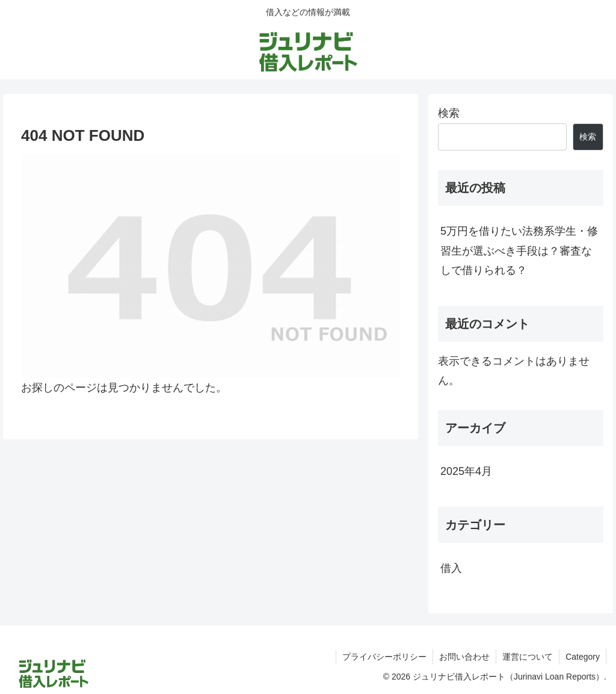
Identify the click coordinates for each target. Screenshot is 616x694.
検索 (449, 113)
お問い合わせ (464, 657)
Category (583, 657)
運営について (528, 657)
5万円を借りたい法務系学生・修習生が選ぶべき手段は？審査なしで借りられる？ (519, 251)
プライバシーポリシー (384, 657)
